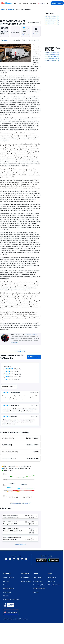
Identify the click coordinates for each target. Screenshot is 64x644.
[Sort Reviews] (9, 387)
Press (5, 585)
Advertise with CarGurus (11, 599)
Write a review (34, 22)
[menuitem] (15, 3)
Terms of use (37, 578)
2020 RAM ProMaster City (52, 59)
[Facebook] (6, 560)
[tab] (20, 350)
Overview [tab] (4, 40)
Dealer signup (25, 578)
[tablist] (20, 40)
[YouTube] (14, 560)
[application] (20, 482)
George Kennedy (32, 335)
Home (3, 9)
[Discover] (41, 3)
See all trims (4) (20, 544)
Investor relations (9, 588)
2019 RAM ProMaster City (52, 22)
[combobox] (11, 612)
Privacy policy (38, 581)
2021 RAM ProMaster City (52, 20)
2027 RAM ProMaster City (52, 16)
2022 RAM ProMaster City (52, 18)
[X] (10, 560)
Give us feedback (54, 585)
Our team (6, 581)
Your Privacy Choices (40, 585)
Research (11, 9)
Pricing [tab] (24, 40)
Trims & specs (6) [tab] (34, 40)
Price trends (7, 592)
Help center (52, 578)
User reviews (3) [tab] (15, 40)
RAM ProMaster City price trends (20, 503)
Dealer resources (26, 581)
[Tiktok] (26, 560)
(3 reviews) (26, 35)
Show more (15, 343)
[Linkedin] (22, 560)
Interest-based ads (39, 588)
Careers (6, 596)
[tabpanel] (20, 390)
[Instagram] (18, 560)
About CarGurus (8, 578)
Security (36, 592)
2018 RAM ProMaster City (52, 24)
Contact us (52, 581)
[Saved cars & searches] (48, 3)
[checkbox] (5, 369)
